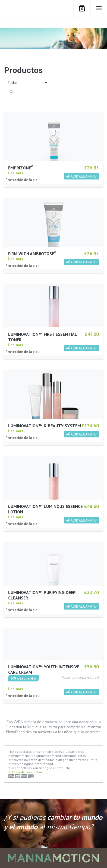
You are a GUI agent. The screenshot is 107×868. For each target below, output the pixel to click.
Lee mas (16, 176)
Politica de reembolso (25, 772)
